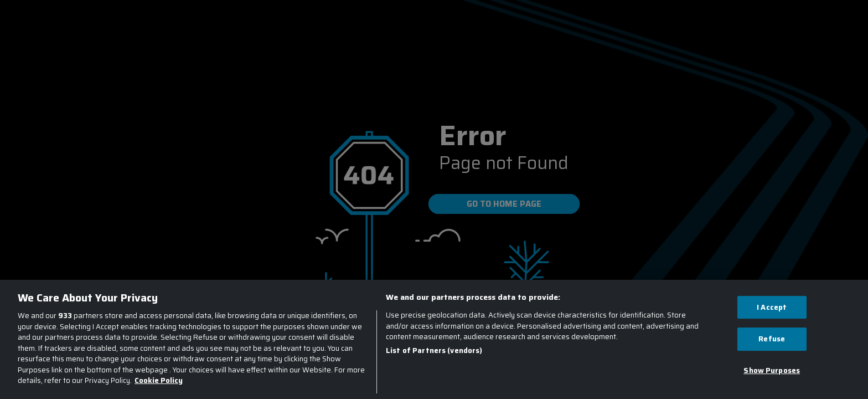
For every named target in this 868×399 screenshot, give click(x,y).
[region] (434, 339)
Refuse (772, 339)
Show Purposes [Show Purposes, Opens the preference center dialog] (772, 370)
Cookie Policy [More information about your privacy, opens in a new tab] (159, 380)
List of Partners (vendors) (434, 351)
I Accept (772, 307)
